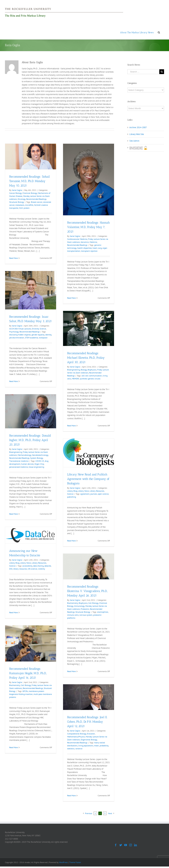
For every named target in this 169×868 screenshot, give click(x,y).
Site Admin (134, 141)
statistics (71, 749)
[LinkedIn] (135, 845)
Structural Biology (17, 202)
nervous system (86, 615)
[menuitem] (137, 32)
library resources (20, 569)
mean (96, 746)
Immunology (79, 606)
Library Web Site (137, 134)
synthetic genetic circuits (90, 379)
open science (103, 494)
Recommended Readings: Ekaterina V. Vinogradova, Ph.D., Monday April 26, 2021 (87, 591)
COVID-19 (40, 461)
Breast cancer (37, 202)
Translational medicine (19, 461)
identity (48, 335)
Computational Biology (77, 734)
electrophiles (103, 612)
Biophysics (92, 370)
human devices (27, 464)
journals (94, 494)
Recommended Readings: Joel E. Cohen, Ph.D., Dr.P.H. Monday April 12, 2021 (87, 722)
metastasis (20, 205)
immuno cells (73, 615)
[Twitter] (121, 845)
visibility (42, 569)
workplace (43, 338)
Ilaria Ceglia (17, 190)
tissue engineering (36, 467)
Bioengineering (74, 370)
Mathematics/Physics (76, 737)
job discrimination (17, 338)
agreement (85, 494)
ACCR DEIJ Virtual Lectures (20, 329)
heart (95, 248)
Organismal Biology (89, 740)
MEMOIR (75, 379)
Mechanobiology (24, 455)
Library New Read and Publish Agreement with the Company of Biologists (88, 479)
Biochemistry (73, 603)
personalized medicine (19, 467)
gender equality (38, 335)
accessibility (27, 566)
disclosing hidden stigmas (20, 335)
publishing (72, 497)
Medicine (93, 242)
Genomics (85, 242)
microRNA (29, 205)
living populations (86, 746)
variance (79, 749)
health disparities (84, 248)
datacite (48, 566)
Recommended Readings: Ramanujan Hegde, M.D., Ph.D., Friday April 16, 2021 (28, 673)
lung (100, 248)
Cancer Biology (15, 193)
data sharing (38, 566)
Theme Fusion (75, 862)
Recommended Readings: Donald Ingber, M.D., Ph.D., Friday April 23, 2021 (30, 440)
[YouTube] (126, 845)
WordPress (63, 862)
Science (70, 494)
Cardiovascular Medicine (77, 239)
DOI (11, 569)
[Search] (159, 32)
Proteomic (85, 609)
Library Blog (72, 491)
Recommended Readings (36, 199)
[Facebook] (116, 845)
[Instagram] (131, 845)
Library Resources (97, 491)
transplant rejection (89, 251)
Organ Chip (39, 464)
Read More (14, 258)
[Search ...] (143, 72)
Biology (84, 370)
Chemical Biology (30, 193)
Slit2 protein (24, 208)
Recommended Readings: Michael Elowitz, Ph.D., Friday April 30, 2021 (86, 358)
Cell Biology (93, 603)
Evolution (91, 734)
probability (104, 746)
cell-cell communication (92, 376)
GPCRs (25, 691)
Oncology (22, 199)
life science (32, 569)
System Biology (37, 458)
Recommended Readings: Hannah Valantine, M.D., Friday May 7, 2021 (88, 227)
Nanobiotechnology (40, 455)
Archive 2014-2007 (138, 127)
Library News (84, 491)
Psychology (14, 332)
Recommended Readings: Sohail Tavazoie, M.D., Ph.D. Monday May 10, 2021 (30, 181)
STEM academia (31, 338)
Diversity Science (39, 329)
